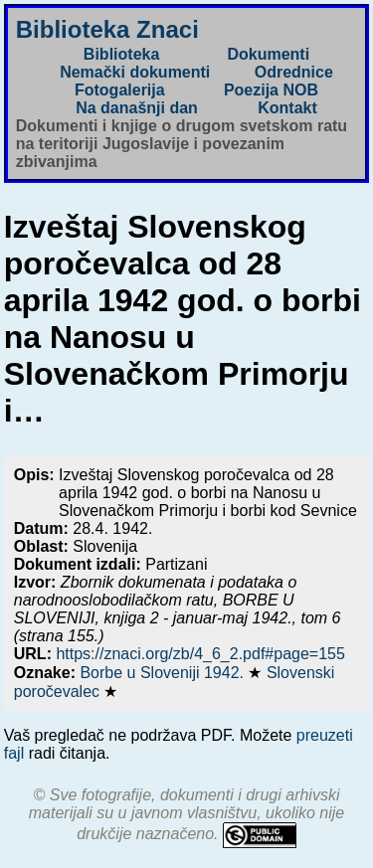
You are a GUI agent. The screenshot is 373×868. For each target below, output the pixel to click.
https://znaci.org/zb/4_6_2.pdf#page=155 (200, 654)
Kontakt (287, 108)
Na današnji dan (137, 108)
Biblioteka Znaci (107, 29)
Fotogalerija (120, 90)
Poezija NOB (271, 90)
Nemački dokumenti (135, 72)
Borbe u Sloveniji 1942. (164, 673)
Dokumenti (268, 54)
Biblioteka (121, 54)
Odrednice (294, 72)
